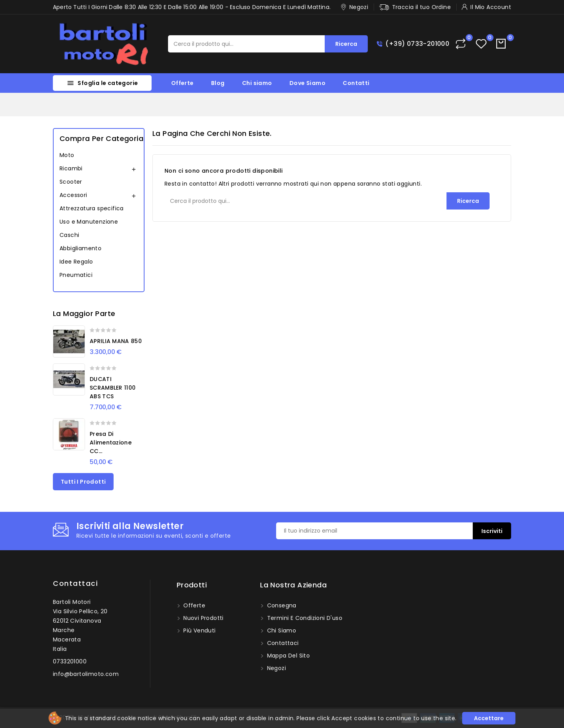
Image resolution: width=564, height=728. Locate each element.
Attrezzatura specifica (92, 208)
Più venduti (199, 630)
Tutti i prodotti (83, 482)
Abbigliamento (80, 248)
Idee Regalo (76, 262)
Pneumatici (76, 275)
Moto (67, 155)
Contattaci (75, 583)
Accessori (73, 195)
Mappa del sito (287, 656)
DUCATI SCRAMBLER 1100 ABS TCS (113, 388)
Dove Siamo (307, 83)
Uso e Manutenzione (89, 222)
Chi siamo (257, 83)
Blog (218, 83)
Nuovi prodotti (203, 618)
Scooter (71, 182)
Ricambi (71, 168)
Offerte (183, 83)
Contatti (356, 83)
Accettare (489, 718)
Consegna (281, 605)
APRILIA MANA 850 (116, 341)
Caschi (69, 235)
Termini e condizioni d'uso (304, 618)
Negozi (276, 668)
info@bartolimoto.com (86, 674)
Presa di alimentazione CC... (111, 443)
